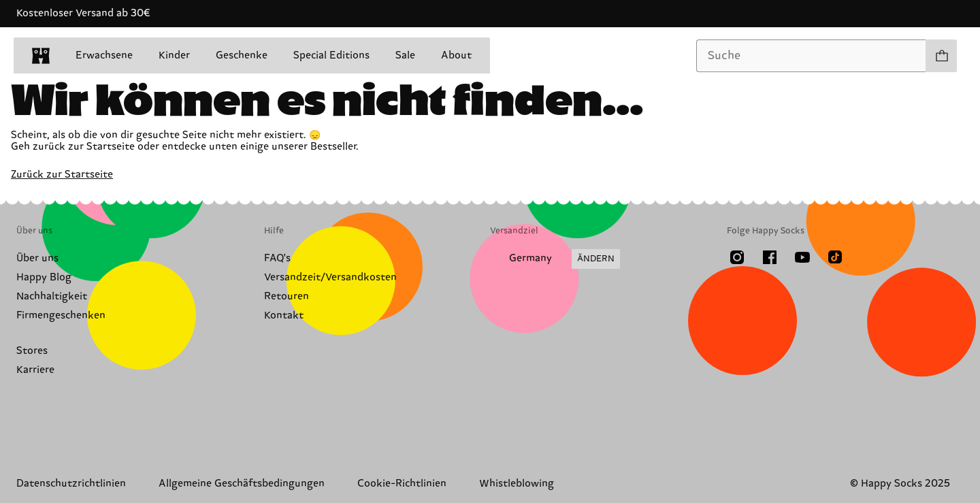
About (456, 55)
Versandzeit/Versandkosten (330, 277)
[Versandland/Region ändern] (555, 259)
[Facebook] (770, 257)
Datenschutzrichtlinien (71, 484)
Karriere (35, 370)
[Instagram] (737, 257)
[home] (41, 56)
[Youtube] (802, 257)
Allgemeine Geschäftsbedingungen (242, 484)
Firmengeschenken (61, 315)
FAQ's (277, 258)
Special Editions (331, 55)
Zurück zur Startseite (62, 175)
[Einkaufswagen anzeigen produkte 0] (941, 56)
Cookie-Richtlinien (402, 484)
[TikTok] (835, 257)
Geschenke (242, 55)
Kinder (174, 55)
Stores (32, 351)
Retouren (287, 296)
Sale (405, 55)
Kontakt (284, 315)
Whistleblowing (517, 484)
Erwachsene (104, 55)
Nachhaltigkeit (52, 296)
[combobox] (811, 56)
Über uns (37, 258)
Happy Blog (44, 277)
